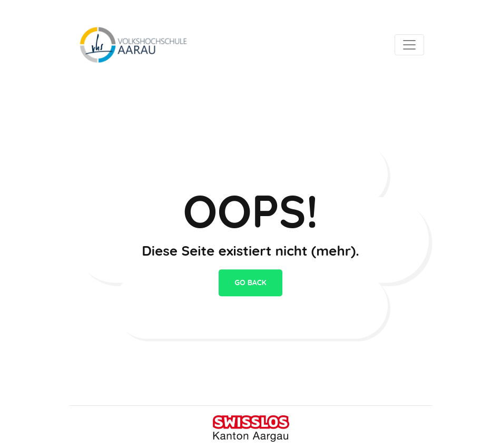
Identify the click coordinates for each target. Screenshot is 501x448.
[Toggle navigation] (409, 45)
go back (250, 283)
